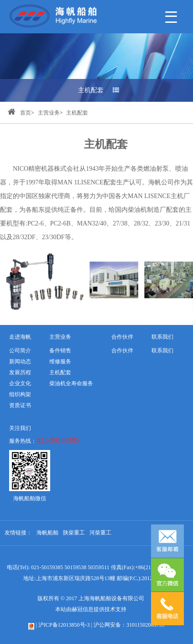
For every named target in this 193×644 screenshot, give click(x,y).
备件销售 (60, 351)
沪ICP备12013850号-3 (64, 625)
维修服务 (60, 361)
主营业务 (49, 113)
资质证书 (20, 405)
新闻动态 (20, 361)
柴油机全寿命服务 (71, 383)
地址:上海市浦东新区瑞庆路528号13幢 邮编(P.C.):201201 (91, 578)
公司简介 (20, 351)
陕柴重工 (74, 533)
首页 (19, 113)
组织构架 (20, 394)
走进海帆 (20, 337)
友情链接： (18, 533)
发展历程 (20, 372)
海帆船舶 (47, 533)
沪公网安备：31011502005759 (129, 625)
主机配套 (99, 90)
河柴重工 (100, 533)
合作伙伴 (122, 351)
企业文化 (20, 383)
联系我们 (162, 351)
